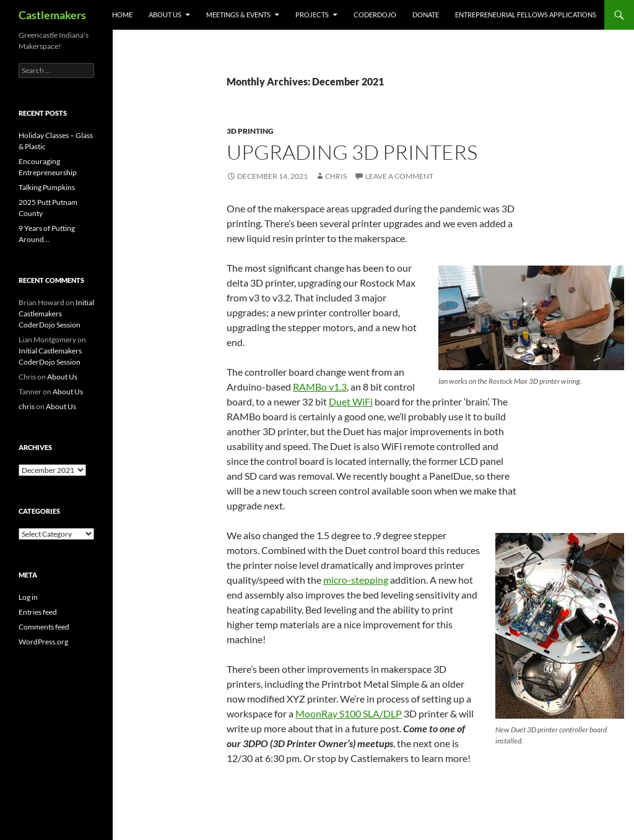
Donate (426, 15)
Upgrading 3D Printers (352, 152)
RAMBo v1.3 (320, 387)
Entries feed (38, 612)
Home (122, 15)
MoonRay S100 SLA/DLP (349, 713)
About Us (165, 15)
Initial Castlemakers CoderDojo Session (56, 314)
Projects (312, 15)
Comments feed (44, 627)
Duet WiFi (351, 401)
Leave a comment (399, 176)
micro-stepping (356, 580)
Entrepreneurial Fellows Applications (526, 15)
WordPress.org (43, 642)
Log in (28, 597)
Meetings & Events (238, 15)
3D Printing (250, 131)
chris (336, 176)
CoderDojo (375, 15)
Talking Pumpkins (47, 187)
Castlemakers (52, 15)
